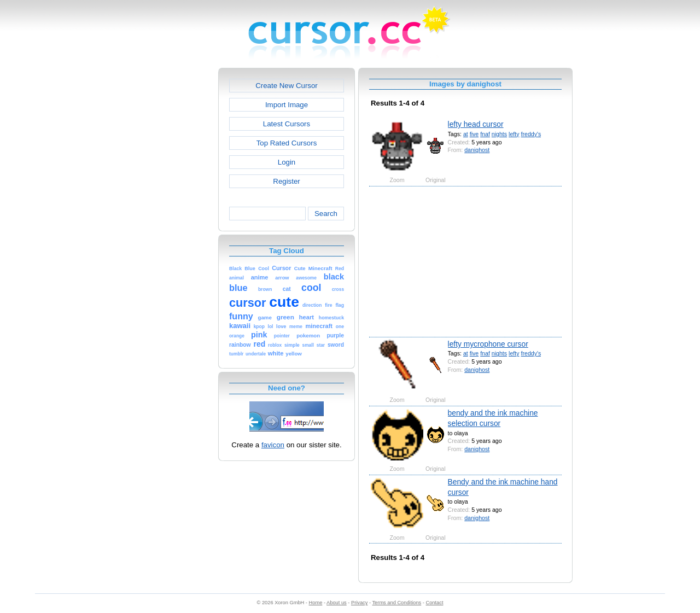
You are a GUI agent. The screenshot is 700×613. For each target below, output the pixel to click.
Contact (435, 603)
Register (286, 181)
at (466, 134)
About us (337, 603)
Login (287, 162)
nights (499, 134)
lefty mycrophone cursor (488, 344)
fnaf (485, 134)
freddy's (531, 134)
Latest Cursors (287, 124)
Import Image (287, 105)
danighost (477, 150)
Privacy (359, 603)
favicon (273, 445)
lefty (514, 134)
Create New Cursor (287, 86)
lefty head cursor (476, 124)
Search (326, 214)
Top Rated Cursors (287, 143)
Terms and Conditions (396, 603)
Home (316, 603)
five (474, 134)
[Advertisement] (171, 232)
